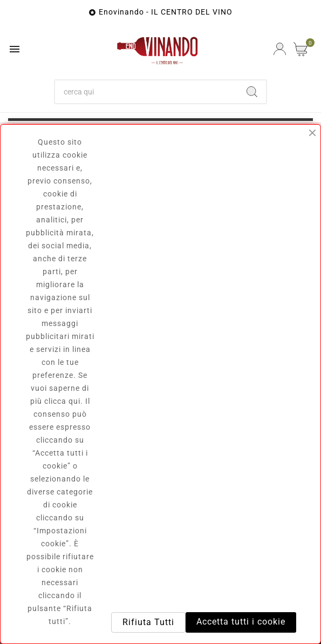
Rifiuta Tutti (148, 622)
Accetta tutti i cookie (241, 622)
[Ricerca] (147, 92)
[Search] (252, 92)
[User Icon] (280, 49)
